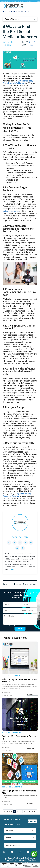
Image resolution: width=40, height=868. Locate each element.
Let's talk (20, 629)
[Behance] (31, 543)
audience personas (11, 211)
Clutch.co (6, 1)
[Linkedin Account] (20, 852)
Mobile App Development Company (24, 1)
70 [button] (29, 811)
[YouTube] (17, 548)
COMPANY (10, 830)
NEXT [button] (34, 811)
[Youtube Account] (28, 852)
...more (11, 569)
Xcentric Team (32, 43)
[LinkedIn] (26, 543)
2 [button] (18, 811)
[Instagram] (20, 543)
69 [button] (25, 811)
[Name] (34, 855)
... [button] (21, 811)
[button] (34, 6)
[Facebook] (9, 543)
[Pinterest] (23, 548)
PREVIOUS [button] (8, 811)
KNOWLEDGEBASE (13, 845)
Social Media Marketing (12, 676)
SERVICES (10, 838)
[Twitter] (15, 543)
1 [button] (15, 811)
